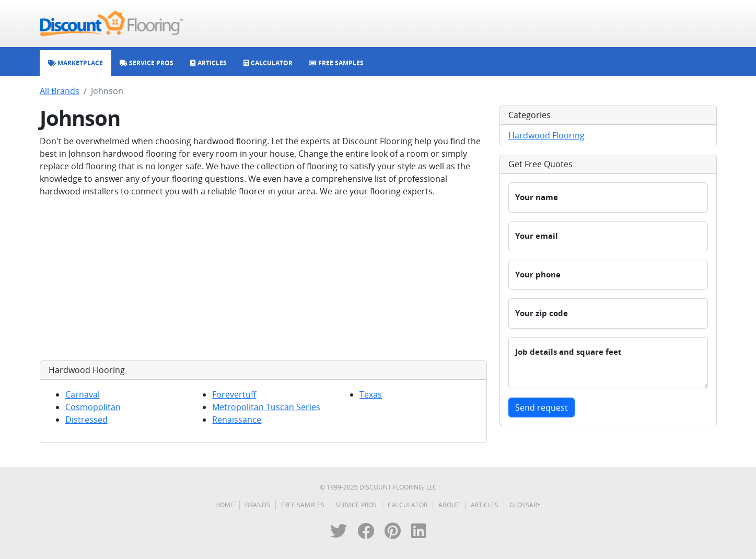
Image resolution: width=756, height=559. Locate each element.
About (449, 505)
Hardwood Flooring (546, 135)
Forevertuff (234, 394)
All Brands (60, 91)
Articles (485, 505)
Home (225, 505)
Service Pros (356, 505)
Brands (258, 505)
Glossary (525, 505)
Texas (371, 394)
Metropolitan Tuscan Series (266, 407)
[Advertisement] (263, 279)
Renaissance (237, 420)
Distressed (86, 420)
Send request (542, 407)
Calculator (408, 505)
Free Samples (303, 505)
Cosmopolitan (93, 407)
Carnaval (83, 394)
